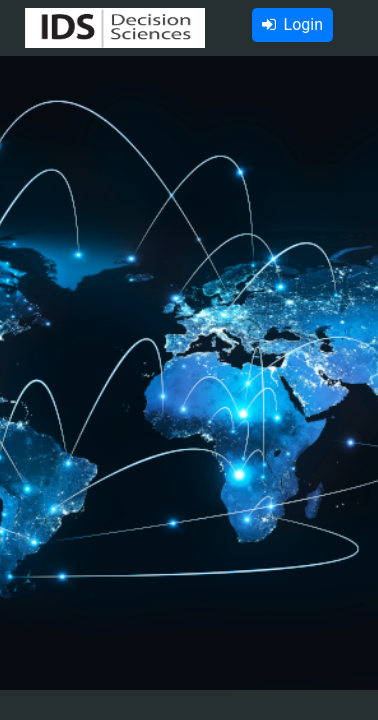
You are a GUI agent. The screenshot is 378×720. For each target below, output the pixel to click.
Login (292, 24)
